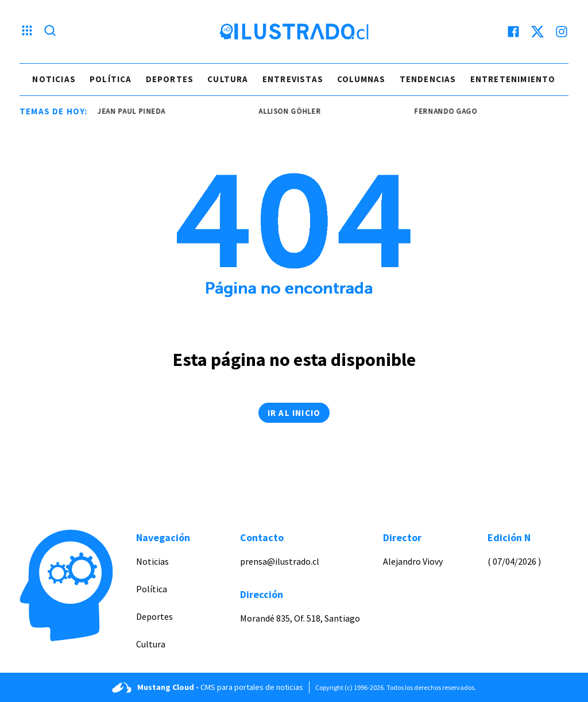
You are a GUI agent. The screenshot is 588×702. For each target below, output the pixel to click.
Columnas (361, 79)
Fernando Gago (448, 111)
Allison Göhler (292, 111)
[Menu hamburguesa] (27, 32)
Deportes (170, 79)
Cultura (228, 79)
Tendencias (428, 79)
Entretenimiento (513, 79)
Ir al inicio (294, 413)
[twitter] (537, 32)
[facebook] (513, 32)
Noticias (54, 79)
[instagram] (562, 32)
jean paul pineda (134, 111)
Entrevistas (293, 79)
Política (111, 79)
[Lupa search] (50, 32)
